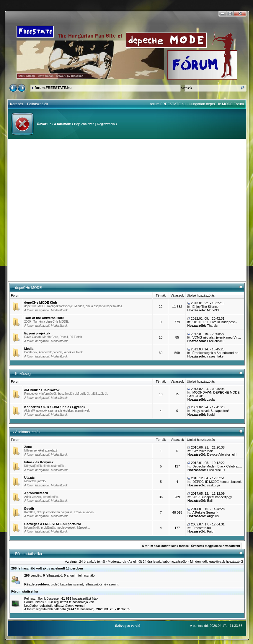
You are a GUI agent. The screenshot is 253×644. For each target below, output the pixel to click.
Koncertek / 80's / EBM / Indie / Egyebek (55, 407)
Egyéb (29, 509)
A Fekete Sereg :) (205, 512)
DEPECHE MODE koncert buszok (217, 482)
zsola (211, 399)
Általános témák (28, 432)
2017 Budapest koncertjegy (212, 497)
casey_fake (215, 356)
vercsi (80, 606)
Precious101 (216, 341)
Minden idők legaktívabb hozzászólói (217, 562)
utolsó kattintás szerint (67, 584)
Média (29, 349)
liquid (211, 415)
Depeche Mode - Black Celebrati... (217, 466)
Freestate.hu (202, 528)
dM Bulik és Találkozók (42, 390)
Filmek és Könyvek (39, 462)
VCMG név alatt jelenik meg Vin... (217, 337)
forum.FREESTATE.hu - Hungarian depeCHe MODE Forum (197, 104)
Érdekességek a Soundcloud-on (216, 353)
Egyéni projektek (37, 333)
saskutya (214, 485)
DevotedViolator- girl (222, 454)
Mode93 (213, 310)
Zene (28, 447)
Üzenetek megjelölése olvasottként (216, 546)
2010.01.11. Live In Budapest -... (216, 322)
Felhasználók (38, 104)
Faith (211, 531)
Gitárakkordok (203, 451)
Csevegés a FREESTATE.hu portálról (53, 524)
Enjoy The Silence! (206, 307)
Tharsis (212, 326)
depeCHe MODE (28, 288)
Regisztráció (106, 124)
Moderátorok (59, 310)
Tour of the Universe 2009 (44, 318)
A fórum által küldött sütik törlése (165, 546)
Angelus (213, 516)
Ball (210, 501)
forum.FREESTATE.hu (53, 88)
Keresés (17, 104)
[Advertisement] (70, 210)
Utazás (29, 478)
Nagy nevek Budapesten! (211, 411)
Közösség (23, 374)
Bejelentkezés (84, 124)
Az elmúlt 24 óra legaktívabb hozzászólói (158, 562)
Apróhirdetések (36, 493)
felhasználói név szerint (102, 584)
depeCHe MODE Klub (41, 302)
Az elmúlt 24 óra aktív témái (85, 562)
